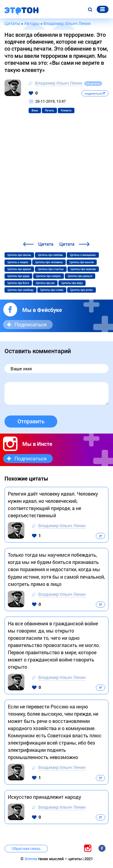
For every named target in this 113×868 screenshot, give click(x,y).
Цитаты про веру (72, 283)
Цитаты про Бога (18, 283)
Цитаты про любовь (50, 255)
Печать (49, 110)
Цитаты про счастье (51, 269)
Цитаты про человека (49, 262)
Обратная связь (26, 848)
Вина (35, 110)
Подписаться (31, 324)
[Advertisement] (56, 181)
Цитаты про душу (18, 276)
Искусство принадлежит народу (44, 797)
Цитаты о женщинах (83, 255)
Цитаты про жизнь (19, 255)
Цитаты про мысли (82, 262)
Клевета (66, 110)
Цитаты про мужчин (83, 269)
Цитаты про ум (45, 283)
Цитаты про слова (52, 290)
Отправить (31, 421)
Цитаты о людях (18, 262)
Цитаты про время (19, 269)
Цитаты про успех (82, 290)
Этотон (31, 859)
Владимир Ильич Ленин (59, 83)
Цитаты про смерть (49, 276)
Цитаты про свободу (20, 290)
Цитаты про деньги (80, 276)
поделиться (95, 93)
